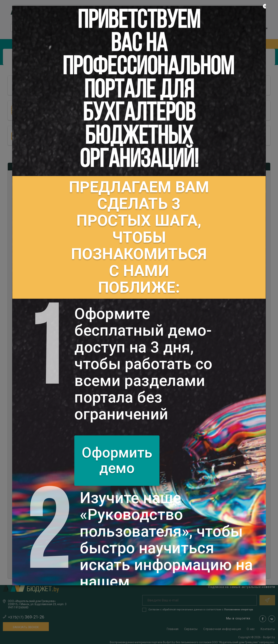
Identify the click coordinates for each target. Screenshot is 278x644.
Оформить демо (117, 460)
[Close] (265, 6)
